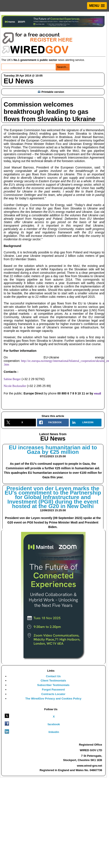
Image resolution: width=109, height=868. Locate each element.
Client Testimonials (53, 681)
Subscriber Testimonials (53, 685)
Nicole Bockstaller (15, 386)
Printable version (51, 92)
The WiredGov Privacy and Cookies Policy (53, 699)
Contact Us (53, 676)
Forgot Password (53, 690)
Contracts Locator (53, 694)
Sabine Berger (12, 379)
